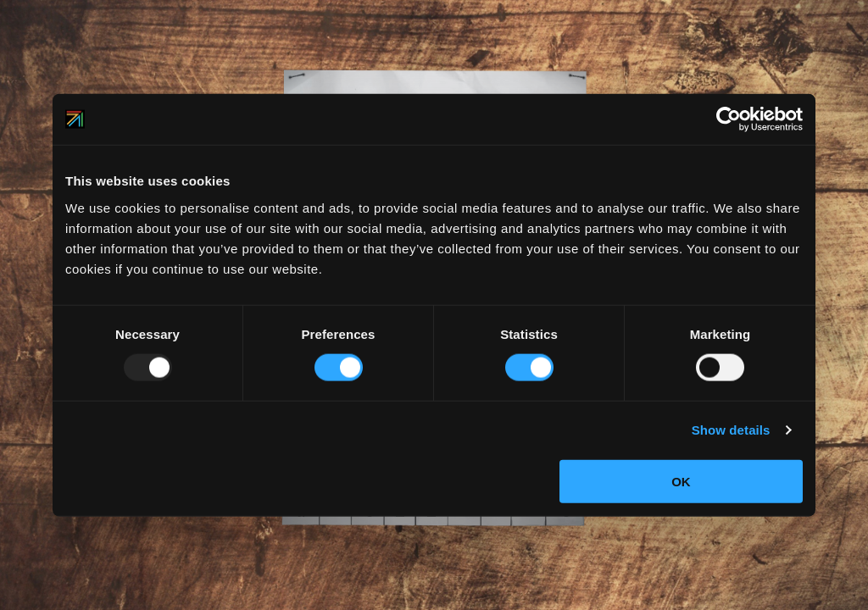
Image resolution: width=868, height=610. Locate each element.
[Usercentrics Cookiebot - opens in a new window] (729, 119)
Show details (731, 430)
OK (681, 481)
